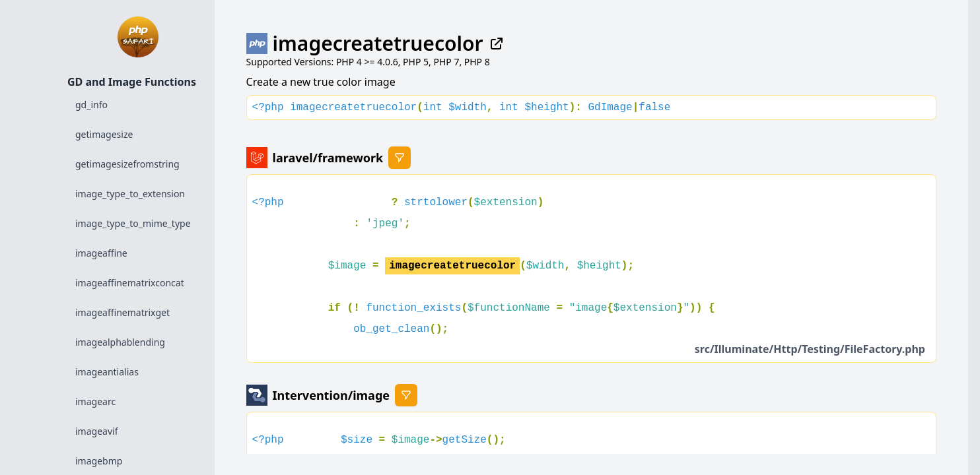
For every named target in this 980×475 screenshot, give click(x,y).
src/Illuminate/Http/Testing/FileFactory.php (810, 349)
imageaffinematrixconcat (130, 283)
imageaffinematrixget (122, 312)
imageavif (96, 431)
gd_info (91, 105)
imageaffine (101, 253)
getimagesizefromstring (127, 164)
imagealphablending (120, 342)
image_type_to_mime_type (133, 223)
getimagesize (104, 134)
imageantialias (107, 372)
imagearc (95, 401)
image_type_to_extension (130, 194)
